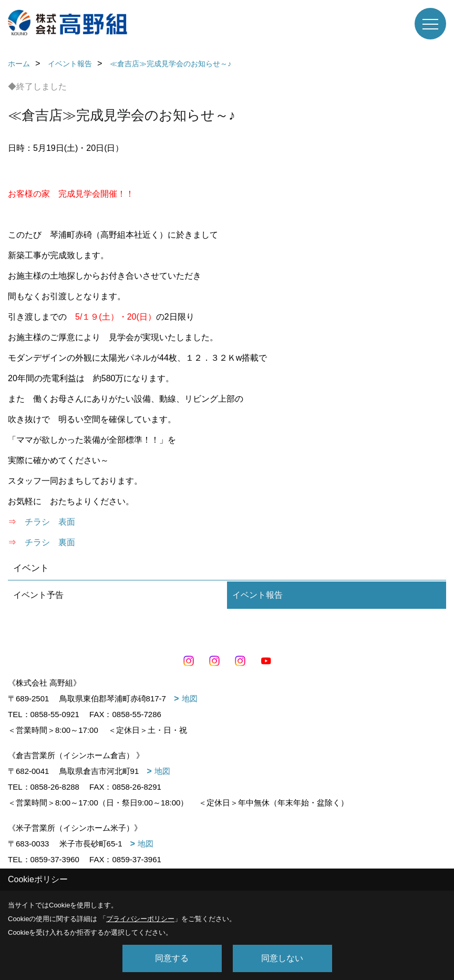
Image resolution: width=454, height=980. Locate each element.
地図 (190, 698)
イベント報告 (257, 595)
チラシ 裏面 (50, 542)
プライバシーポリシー (140, 919)
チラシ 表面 (50, 522)
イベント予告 (38, 595)
